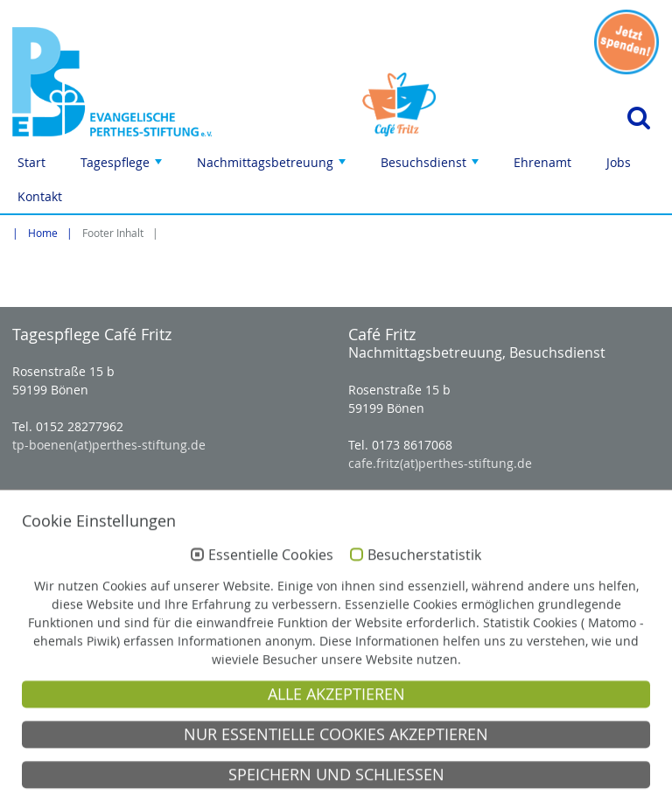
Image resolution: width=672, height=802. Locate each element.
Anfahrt (356, 784)
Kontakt (40, 196)
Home (43, 233)
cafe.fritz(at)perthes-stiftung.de (440, 463)
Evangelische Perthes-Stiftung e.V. (111, 738)
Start (31, 162)
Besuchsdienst (431, 167)
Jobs (619, 162)
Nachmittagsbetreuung (273, 167)
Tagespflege (123, 167)
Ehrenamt (542, 162)
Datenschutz (532, 784)
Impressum (437, 784)
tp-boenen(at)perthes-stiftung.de (109, 445)
